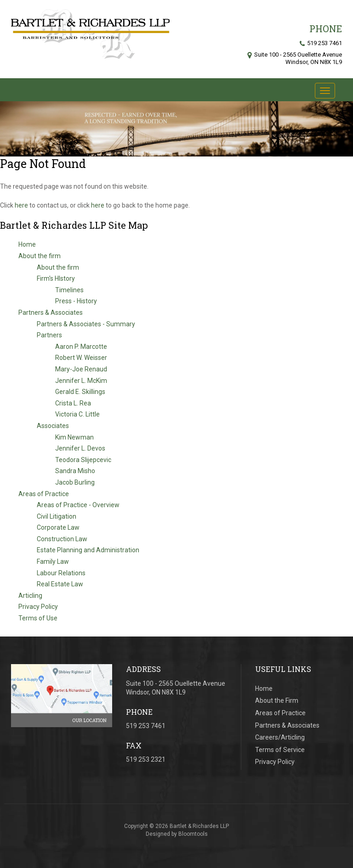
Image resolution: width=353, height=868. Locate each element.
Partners (49, 336)
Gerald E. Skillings (80, 392)
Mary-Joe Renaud (81, 369)
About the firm (40, 256)
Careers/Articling (280, 737)
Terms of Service (280, 750)
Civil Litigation (57, 516)
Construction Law (62, 539)
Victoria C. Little (77, 415)
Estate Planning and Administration (88, 550)
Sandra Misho (75, 471)
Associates (53, 426)
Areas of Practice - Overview (78, 505)
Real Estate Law (60, 584)
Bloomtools (193, 837)
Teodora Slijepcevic (83, 460)
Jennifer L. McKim (81, 381)
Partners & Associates (51, 312)
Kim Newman (74, 437)
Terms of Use (38, 619)
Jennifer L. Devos (80, 449)
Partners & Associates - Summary (86, 324)
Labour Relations (61, 573)
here (21, 205)
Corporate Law (58, 528)
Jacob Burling (75, 482)
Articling (30, 596)
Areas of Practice (44, 494)
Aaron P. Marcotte (81, 347)
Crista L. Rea (73, 403)
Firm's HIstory (56, 279)
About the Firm (277, 700)
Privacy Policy (38, 607)
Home (27, 245)
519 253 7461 (321, 43)
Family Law (53, 562)
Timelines (69, 290)
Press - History (76, 301)
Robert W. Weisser (81, 358)
